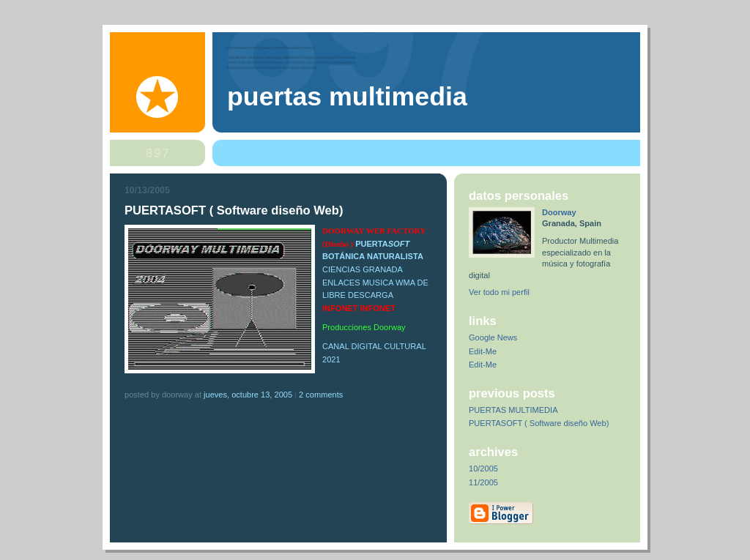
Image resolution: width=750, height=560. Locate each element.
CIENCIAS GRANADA (362, 269)
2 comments (321, 395)
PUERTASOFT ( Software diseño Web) (539, 423)
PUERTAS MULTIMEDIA (513, 410)
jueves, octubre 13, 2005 (248, 395)
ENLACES (342, 283)
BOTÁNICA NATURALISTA (373, 256)
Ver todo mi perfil (499, 292)
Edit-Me (483, 351)
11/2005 (483, 482)
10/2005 (483, 468)
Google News (493, 337)
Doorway (559, 212)
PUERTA (382, 244)
